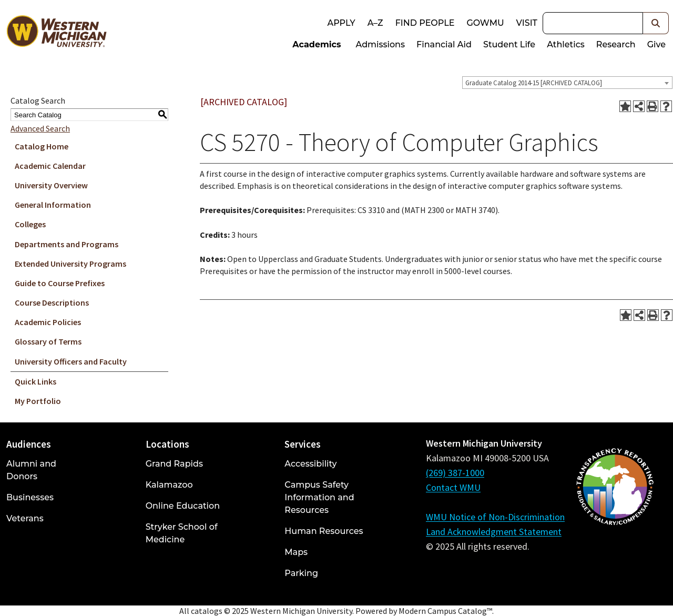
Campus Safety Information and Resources (319, 497)
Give (656, 44)
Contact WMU (453, 487)
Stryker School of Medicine (182, 533)
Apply (341, 23)
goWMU (485, 23)
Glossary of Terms (48, 341)
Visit (527, 23)
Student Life (509, 44)
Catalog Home (42, 146)
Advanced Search (40, 128)
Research (616, 44)
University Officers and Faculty (71, 361)
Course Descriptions (52, 302)
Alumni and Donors (31, 470)
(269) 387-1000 (455, 473)
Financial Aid (444, 44)
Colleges (30, 224)
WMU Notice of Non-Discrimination (495, 517)
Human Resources (324, 531)
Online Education (183, 506)
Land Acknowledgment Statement (494, 532)
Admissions (381, 44)
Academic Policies (48, 322)
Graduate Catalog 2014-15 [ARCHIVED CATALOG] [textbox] (534, 83)
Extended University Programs (70, 264)
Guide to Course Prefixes (60, 283)
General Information (53, 205)
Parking (301, 573)
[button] (656, 23)
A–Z (375, 23)
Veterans (25, 518)
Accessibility (310, 464)
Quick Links (35, 381)
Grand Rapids (174, 464)
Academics (317, 44)
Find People (425, 23)
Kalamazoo (169, 485)
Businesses (30, 497)
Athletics (566, 44)
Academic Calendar (50, 166)
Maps (296, 552)
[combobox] (567, 83)
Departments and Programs (67, 244)
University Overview (51, 185)
